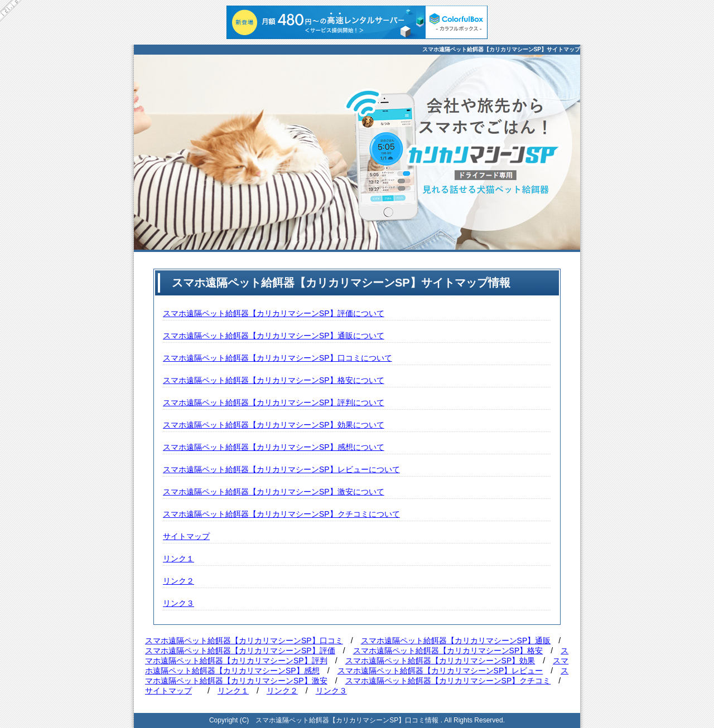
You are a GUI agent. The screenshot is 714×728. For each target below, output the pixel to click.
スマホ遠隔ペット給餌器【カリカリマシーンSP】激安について (274, 492)
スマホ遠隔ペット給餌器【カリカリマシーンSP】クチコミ (448, 681)
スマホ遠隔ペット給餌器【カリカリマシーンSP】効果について (274, 425)
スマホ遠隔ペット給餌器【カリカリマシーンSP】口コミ (244, 640)
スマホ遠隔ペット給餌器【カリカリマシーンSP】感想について (274, 447)
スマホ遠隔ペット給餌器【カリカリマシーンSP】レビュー (440, 671)
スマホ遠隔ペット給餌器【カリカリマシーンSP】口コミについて (278, 358)
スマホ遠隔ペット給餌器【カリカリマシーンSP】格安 (448, 651)
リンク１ (178, 559)
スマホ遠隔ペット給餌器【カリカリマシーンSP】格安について (274, 380)
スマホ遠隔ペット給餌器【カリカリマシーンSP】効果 (440, 661)
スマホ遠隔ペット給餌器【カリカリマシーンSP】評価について (274, 313)
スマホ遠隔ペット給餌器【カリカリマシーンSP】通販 (456, 640)
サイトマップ (186, 536)
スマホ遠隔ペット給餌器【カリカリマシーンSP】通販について (274, 336)
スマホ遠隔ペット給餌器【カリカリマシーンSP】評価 (240, 651)
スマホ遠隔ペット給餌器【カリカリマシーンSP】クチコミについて (281, 514)
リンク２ (178, 581)
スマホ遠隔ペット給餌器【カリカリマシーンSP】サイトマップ (501, 49)
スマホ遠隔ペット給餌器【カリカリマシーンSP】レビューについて (281, 469)
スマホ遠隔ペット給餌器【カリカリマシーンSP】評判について (274, 402)
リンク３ (178, 603)
